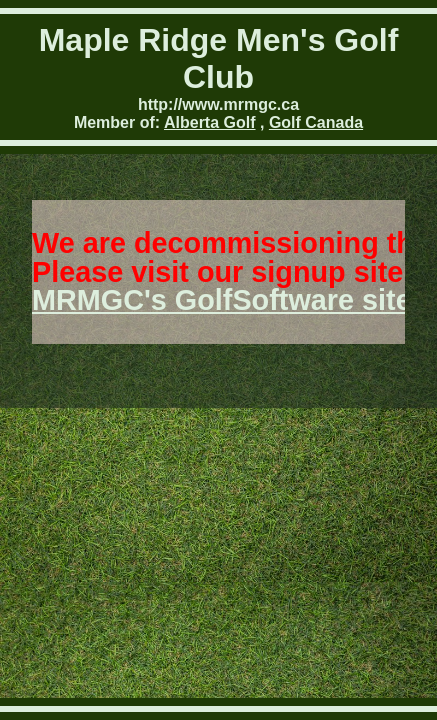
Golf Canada (316, 122)
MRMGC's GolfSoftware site (222, 300)
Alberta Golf (210, 122)
